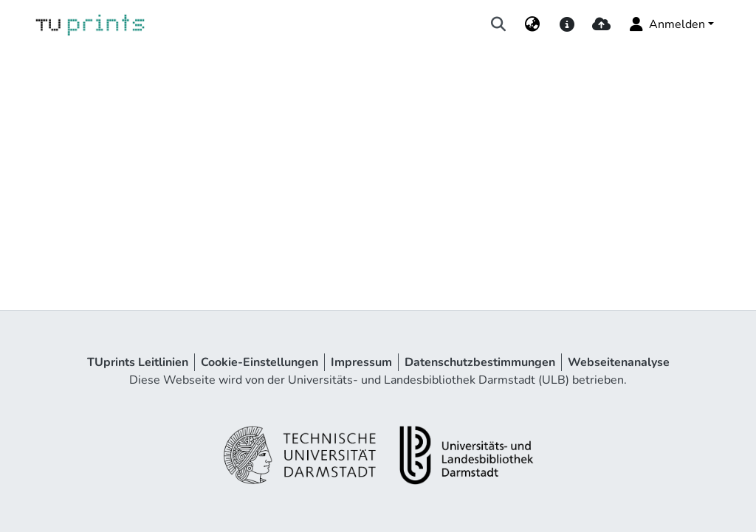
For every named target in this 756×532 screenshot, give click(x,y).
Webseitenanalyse (619, 362)
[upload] (601, 24)
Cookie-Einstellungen (260, 362)
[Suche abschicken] (499, 24)
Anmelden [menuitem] (666, 24)
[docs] (567, 24)
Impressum (361, 362)
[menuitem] (533, 24)
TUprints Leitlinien (138, 362)
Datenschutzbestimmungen (480, 362)
